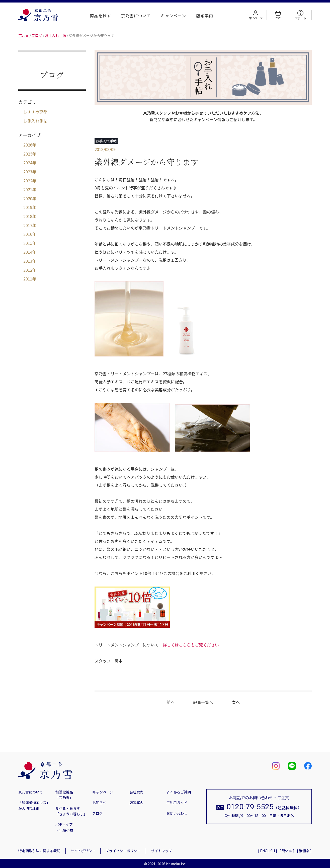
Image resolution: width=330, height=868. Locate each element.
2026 (28, 145)
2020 (28, 198)
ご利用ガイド (177, 803)
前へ (171, 702)
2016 (28, 234)
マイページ (256, 15)
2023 (28, 172)
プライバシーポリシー (123, 851)
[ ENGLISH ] (268, 851)
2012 (28, 270)
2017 (28, 225)
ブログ (98, 813)
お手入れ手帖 (35, 121)
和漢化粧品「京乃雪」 (64, 795)
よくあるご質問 (179, 792)
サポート (300, 15)
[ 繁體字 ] (304, 851)
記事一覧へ (203, 702)
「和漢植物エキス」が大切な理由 (34, 805)
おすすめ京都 (35, 112)
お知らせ (99, 803)
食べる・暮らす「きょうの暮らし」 (71, 811)
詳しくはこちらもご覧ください (191, 645)
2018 (28, 216)
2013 (28, 261)
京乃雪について (136, 16)
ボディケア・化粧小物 (64, 827)
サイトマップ (161, 851)
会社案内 (136, 792)
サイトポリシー (83, 851)
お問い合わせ (177, 813)
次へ (236, 702)
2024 (28, 163)
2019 (28, 207)
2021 (28, 189)
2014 (28, 252)
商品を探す (100, 16)
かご (278, 15)
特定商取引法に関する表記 (39, 851)
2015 (28, 243)
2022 (28, 181)
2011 (28, 279)
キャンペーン (173, 16)
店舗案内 (205, 16)
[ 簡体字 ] (287, 851)
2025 (28, 154)
